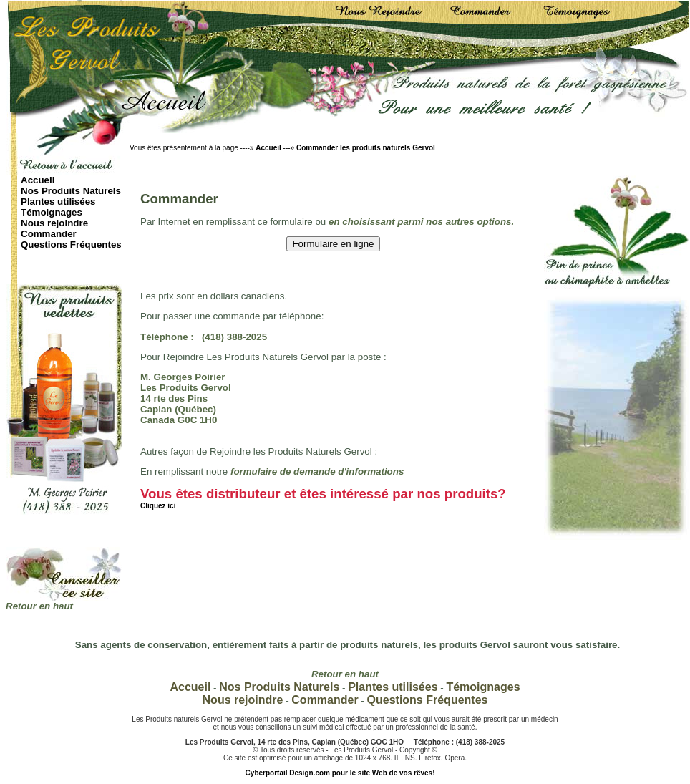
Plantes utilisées (58, 202)
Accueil (268, 148)
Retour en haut (39, 606)
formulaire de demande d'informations (317, 471)
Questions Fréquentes (71, 245)
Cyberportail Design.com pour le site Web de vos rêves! (340, 773)
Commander (49, 234)
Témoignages (52, 212)
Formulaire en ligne (333, 244)
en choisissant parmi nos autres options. (421, 222)
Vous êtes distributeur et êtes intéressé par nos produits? (323, 498)
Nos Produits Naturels (71, 191)
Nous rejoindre (54, 223)
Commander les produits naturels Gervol (366, 148)
